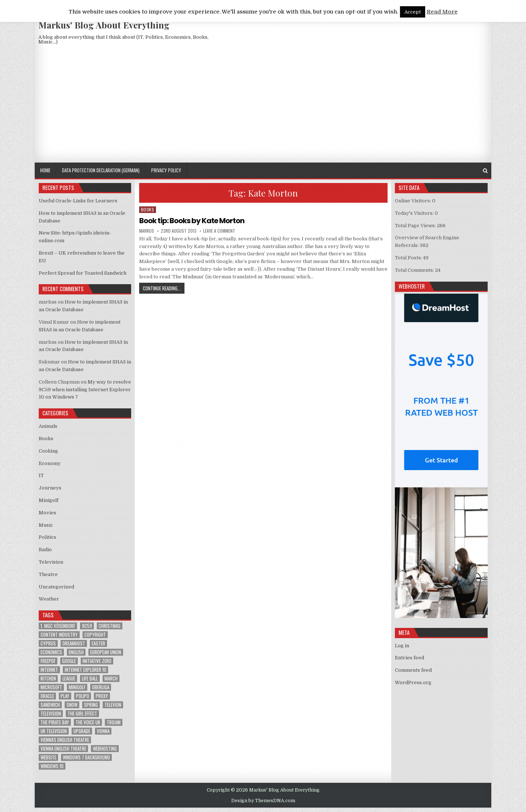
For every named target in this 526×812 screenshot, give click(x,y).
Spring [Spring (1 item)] (91, 705)
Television (51, 562)
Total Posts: (409, 258)
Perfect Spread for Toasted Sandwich (83, 273)
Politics (47, 537)
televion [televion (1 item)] (113, 705)
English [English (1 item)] (76, 652)
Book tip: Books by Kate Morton (192, 221)
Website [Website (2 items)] (48, 757)
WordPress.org (413, 683)
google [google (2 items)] (69, 661)
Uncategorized (56, 587)
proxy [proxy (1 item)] (102, 696)
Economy (50, 463)
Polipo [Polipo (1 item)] (83, 696)
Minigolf (49, 500)
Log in (402, 646)
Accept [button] (413, 12)
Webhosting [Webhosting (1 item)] (105, 749)
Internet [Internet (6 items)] (49, 670)
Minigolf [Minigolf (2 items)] (77, 687)
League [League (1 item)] (69, 678)
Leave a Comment (219, 231)
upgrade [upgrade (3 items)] (82, 731)
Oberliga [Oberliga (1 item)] (101, 687)
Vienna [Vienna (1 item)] (103, 731)
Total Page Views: (416, 226)
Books (148, 209)
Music (46, 525)
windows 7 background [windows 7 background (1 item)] (86, 757)
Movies (47, 513)
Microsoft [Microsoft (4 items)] (51, 687)
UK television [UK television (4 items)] (54, 731)
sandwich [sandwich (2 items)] (50, 705)
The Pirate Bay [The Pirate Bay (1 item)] (55, 722)
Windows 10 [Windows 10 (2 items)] (52, 766)
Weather (49, 599)
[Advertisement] (263, 108)
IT (41, 475)
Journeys (50, 488)
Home (45, 170)
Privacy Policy (166, 170)
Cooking (48, 451)
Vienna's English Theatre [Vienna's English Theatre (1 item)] (65, 740)
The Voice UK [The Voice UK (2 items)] (88, 722)
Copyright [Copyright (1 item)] (95, 635)
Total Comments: (415, 270)
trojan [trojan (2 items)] (114, 722)
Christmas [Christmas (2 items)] (110, 626)
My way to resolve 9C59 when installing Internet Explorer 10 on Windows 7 (85, 390)
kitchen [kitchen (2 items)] (48, 678)
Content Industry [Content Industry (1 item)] (59, 635)
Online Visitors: (413, 201)
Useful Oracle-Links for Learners (78, 201)
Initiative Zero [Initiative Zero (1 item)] (97, 661)
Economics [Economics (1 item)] (51, 652)
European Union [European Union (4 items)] (106, 652)
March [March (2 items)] (111, 678)
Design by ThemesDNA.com (263, 801)
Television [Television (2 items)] (51, 714)
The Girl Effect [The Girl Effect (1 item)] (82, 714)
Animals (48, 426)
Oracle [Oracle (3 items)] (47, 696)
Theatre (48, 574)
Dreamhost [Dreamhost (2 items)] (74, 643)
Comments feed (413, 670)
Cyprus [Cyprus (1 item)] (48, 643)
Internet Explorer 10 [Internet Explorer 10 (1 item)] (85, 670)
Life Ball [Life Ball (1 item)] (90, 678)
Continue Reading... (164, 288)
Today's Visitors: (415, 213)
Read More (442, 12)
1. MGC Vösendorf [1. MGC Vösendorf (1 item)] (58, 626)
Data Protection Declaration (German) (101, 170)
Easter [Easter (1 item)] (98, 643)
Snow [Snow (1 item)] (72, 705)
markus (147, 231)
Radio (45, 550)
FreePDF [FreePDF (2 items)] (48, 661)
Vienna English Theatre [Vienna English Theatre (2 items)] (63, 749)
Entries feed (409, 658)
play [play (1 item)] (65, 696)
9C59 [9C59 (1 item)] (87, 626)
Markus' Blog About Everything (104, 25)
